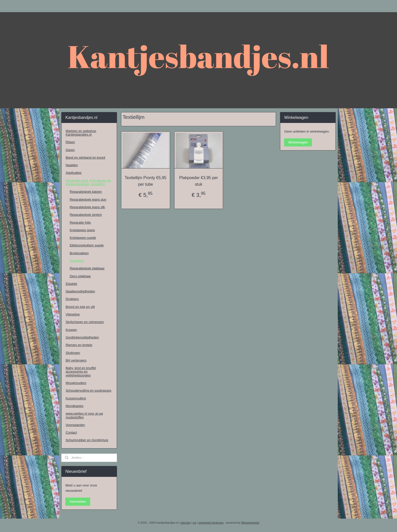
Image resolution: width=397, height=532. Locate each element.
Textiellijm (77, 261)
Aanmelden (78, 502)
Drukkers (72, 299)
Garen (70, 150)
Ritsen (70, 142)
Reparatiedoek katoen (86, 192)
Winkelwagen (298, 142)
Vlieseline (73, 314)
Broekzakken (79, 253)
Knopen (71, 330)
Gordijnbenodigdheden (82, 337)
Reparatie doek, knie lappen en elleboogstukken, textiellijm (88, 182)
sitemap (185, 523)
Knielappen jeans (82, 230)
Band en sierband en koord (85, 157)
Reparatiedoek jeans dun (88, 199)
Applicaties (74, 173)
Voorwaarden (75, 425)
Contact (71, 432)
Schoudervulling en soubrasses (88, 390)
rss (194, 523)
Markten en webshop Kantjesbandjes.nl (81, 133)
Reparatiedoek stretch (86, 215)
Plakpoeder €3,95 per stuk (198, 181)
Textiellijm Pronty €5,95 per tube (145, 181)
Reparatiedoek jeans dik (87, 207)
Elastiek (71, 284)
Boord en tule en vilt (80, 307)
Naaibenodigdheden (80, 291)
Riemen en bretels (79, 345)
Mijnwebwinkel (250, 523)
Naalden (72, 165)
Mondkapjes (74, 406)
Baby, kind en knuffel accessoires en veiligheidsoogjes (81, 372)
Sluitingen (73, 353)
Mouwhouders (76, 383)
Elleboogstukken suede (87, 245)
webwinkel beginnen (211, 523)
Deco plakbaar (80, 276)
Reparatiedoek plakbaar (87, 268)
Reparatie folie (80, 222)
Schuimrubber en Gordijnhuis (87, 440)
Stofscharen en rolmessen (85, 322)
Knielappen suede (83, 238)
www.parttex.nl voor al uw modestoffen (84, 415)
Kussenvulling (76, 398)
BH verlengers (76, 360)
